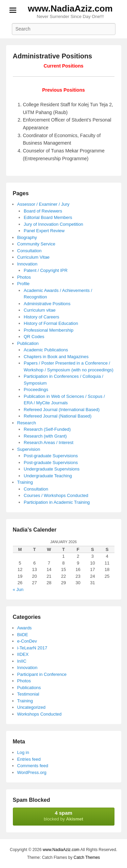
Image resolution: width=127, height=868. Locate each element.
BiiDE (23, 635)
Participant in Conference (42, 674)
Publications (29, 688)
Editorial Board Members (48, 217)
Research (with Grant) (45, 436)
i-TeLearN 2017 (32, 648)
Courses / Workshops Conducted (56, 495)
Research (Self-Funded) (47, 429)
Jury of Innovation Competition (54, 224)
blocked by (64, 816)
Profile (24, 284)
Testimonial (28, 694)
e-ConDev (27, 641)
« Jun (18, 589)
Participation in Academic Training (57, 502)
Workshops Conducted (39, 714)
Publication (28, 343)
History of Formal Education (51, 323)
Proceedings (36, 390)
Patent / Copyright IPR (46, 270)
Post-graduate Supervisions (51, 456)
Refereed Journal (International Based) (62, 410)
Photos (24, 277)
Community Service (36, 244)
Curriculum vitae (40, 310)
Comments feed (33, 766)
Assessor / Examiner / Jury (44, 204)
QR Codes (34, 337)
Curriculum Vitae (34, 257)
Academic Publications (46, 350)
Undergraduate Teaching (48, 476)
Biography (27, 237)
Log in (23, 752)
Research (27, 423)
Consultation (29, 251)
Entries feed (29, 759)
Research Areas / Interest (49, 442)
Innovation (27, 264)
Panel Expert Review (44, 231)
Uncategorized (31, 707)
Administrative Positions (53, 56)
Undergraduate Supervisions (52, 469)
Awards (25, 628)
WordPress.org (32, 772)
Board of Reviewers (43, 211)
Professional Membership (49, 330)
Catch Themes (87, 857)
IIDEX (23, 654)
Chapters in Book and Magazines (56, 357)
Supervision (29, 449)
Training (25, 482)
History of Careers (41, 317)
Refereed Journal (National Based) (58, 416)
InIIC (22, 661)
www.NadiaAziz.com (70, 8)
